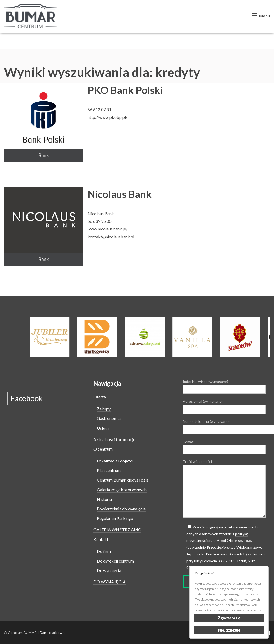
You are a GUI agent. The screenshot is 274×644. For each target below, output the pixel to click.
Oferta (100, 397)
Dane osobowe (52, 632)
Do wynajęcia (109, 570)
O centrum (103, 449)
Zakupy (104, 409)
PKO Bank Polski (125, 90)
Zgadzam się (229, 618)
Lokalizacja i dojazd (115, 461)
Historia (104, 499)
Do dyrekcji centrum (115, 561)
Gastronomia (109, 418)
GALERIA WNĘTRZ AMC (117, 530)
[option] (150, 337)
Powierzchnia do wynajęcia (121, 509)
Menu (260, 16)
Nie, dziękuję (229, 630)
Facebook (27, 398)
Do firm (104, 551)
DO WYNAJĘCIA (109, 582)
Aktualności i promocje (114, 439)
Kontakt (101, 539)
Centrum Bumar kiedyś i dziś (123, 480)
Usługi (103, 428)
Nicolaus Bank (120, 194)
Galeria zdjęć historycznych (122, 490)
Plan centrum (109, 470)
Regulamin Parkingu (115, 518)
